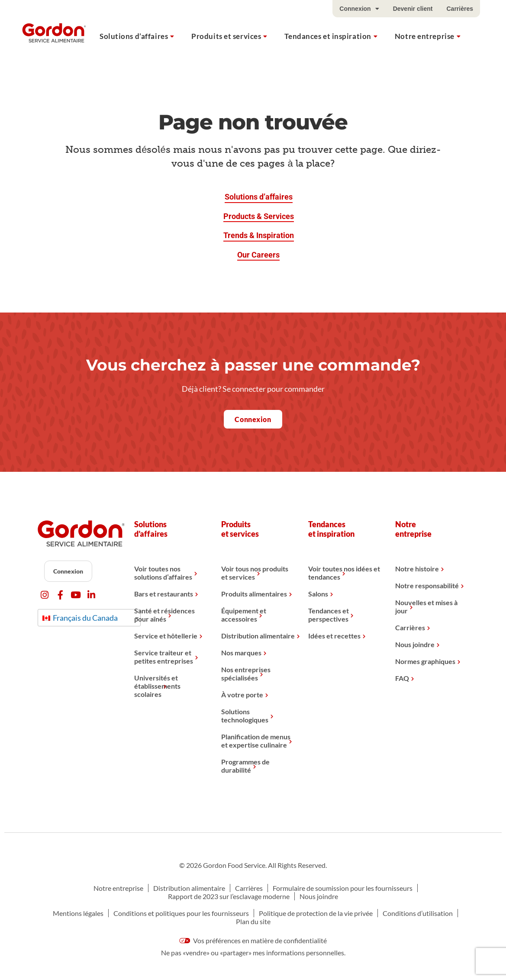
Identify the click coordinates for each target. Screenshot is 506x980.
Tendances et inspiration (328, 36)
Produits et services (226, 36)
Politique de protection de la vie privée (316, 913)
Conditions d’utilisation (418, 913)
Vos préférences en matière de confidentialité (253, 940)
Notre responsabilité (427, 585)
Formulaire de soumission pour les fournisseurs (343, 888)
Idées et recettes (334, 636)
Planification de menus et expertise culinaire (256, 741)
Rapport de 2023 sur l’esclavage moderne (229, 896)
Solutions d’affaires (134, 36)
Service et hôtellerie (166, 636)
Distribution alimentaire (258, 636)
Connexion (359, 9)
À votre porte (242, 695)
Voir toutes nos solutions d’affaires (163, 573)
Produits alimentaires (254, 594)
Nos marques (241, 653)
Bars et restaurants (164, 594)
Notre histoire (417, 569)
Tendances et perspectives (329, 615)
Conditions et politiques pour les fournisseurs (181, 913)
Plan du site (253, 921)
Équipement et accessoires (244, 615)
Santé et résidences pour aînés (164, 615)
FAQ (402, 678)
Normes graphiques (425, 661)
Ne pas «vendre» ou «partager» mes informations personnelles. (253, 953)
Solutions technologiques (245, 716)
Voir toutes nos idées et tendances (344, 573)
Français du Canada (80, 618)
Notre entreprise (425, 36)
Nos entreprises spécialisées (246, 674)
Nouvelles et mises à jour (426, 606)
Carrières (460, 9)
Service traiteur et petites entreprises (164, 657)
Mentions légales (78, 913)
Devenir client (413, 9)
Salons (318, 594)
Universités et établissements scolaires (157, 686)
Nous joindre (415, 644)
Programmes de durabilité (245, 766)
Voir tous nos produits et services (255, 573)
